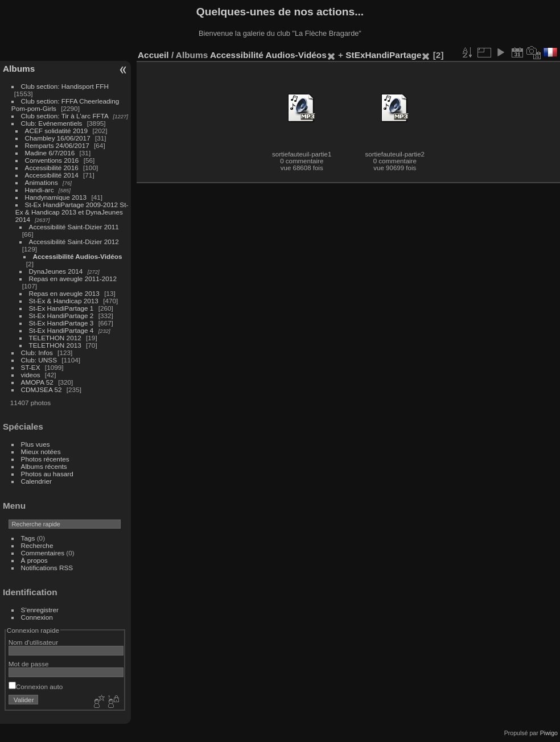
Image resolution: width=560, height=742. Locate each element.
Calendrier (36, 481)
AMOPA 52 (37, 382)
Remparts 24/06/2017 (57, 145)
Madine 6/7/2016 (50, 153)
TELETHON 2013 (55, 345)
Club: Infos (37, 353)
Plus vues (36, 444)
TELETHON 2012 (55, 338)
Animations (42, 182)
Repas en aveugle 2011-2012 (73, 279)
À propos (34, 560)
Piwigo (549, 733)
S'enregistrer (40, 610)
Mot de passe (29, 664)
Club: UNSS (39, 360)
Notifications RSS (47, 568)
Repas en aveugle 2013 (64, 293)
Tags (28, 538)
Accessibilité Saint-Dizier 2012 (74, 242)
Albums (19, 69)
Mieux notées (41, 452)
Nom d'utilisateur (33, 642)
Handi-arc (40, 190)
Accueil (153, 55)
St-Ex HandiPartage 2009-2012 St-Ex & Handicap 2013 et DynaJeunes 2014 (72, 212)
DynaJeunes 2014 (56, 271)
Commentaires (43, 553)
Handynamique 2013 (56, 197)
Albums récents (44, 466)
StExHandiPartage (383, 55)
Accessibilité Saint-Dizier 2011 (74, 227)
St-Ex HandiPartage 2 (61, 316)
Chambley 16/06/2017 (58, 138)
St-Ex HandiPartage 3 (61, 323)
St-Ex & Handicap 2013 (64, 301)
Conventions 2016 (52, 160)
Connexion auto (36, 687)
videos (31, 375)
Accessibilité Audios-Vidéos (78, 256)
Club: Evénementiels (52, 123)
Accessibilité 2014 (52, 175)
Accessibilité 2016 (52, 168)
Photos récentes (45, 459)
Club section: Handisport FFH (65, 86)
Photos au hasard (47, 474)
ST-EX (31, 367)
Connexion (37, 617)
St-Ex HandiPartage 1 (61, 308)
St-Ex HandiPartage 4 (61, 330)
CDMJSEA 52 (42, 389)
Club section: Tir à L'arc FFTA (65, 116)
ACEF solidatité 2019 (57, 131)
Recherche (37, 545)
